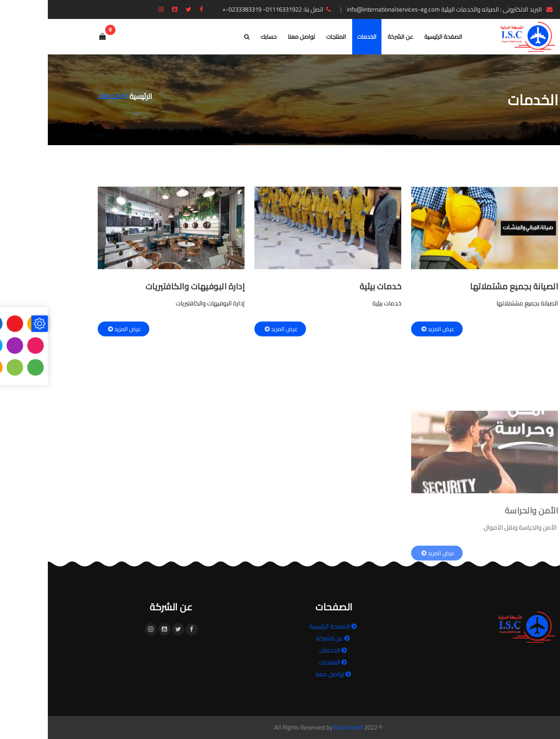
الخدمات (319, 37)
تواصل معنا (254, 37)
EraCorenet (300, 727)
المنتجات (288, 37)
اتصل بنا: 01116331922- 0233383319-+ (230, 9)
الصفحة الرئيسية (395, 37)
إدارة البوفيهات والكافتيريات (147, 289)
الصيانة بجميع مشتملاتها (466, 289)
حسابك (221, 37)
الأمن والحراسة (484, 551)
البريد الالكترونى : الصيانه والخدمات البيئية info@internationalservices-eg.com (403, 9)
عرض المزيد (389, 332)
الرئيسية (93, 96)
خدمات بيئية (333, 289)
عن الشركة (353, 37)
